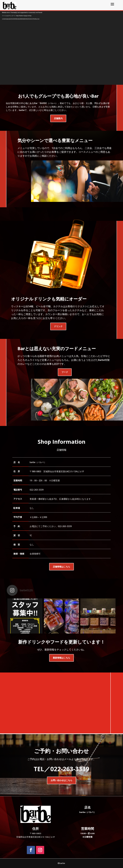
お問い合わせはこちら (61, 780)
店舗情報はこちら (61, 567)
